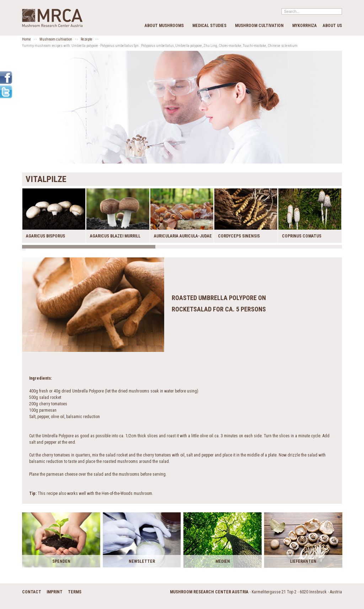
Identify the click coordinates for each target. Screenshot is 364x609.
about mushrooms (164, 26)
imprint (55, 592)
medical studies (209, 26)
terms (75, 592)
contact (32, 592)
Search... (282, 8)
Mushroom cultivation (259, 26)
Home (26, 39)
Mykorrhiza (304, 26)
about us (332, 26)
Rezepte (87, 39)
